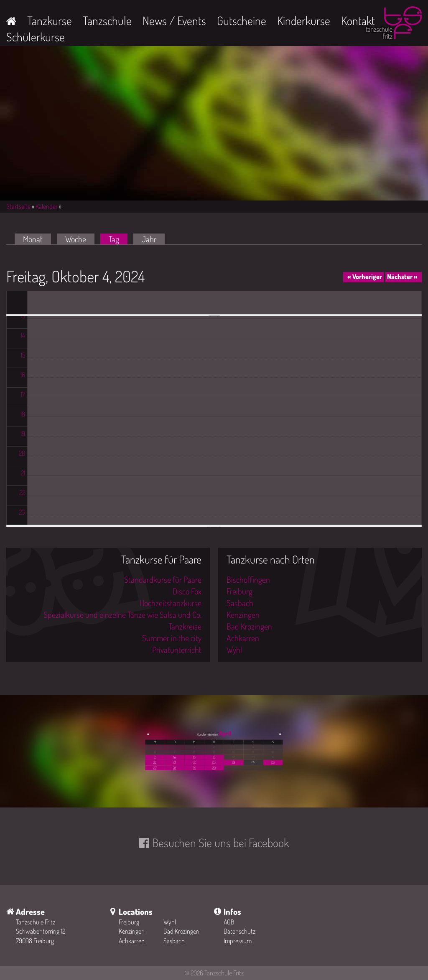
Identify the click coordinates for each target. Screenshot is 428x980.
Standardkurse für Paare (163, 579)
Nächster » (402, 277)
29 (194, 768)
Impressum (238, 941)
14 (175, 757)
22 (194, 762)
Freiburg (239, 591)
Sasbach (240, 603)
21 (175, 762)
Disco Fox (187, 591)
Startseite (18, 206)
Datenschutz (239, 931)
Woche (76, 239)
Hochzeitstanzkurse (171, 603)
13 (155, 757)
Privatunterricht (177, 650)
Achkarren (243, 638)
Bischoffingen (248, 579)
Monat (33, 239)
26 (273, 762)
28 (175, 768)
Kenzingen (243, 614)
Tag (118, 239)
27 (155, 768)
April (225, 733)
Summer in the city (172, 638)
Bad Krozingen (249, 626)
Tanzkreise (185, 626)
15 (194, 757)
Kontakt (358, 20)
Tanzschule (107, 20)
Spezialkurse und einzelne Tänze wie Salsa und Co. (122, 614)
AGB (229, 922)
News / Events (174, 20)
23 (214, 762)
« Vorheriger (365, 277)
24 (234, 762)
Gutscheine (242, 20)
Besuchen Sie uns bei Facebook (220, 843)
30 (214, 768)
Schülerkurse (36, 37)
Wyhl (234, 650)
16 (214, 757)
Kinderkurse (304, 20)
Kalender (47, 206)
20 (155, 762)
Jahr (149, 239)
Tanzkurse (50, 20)
